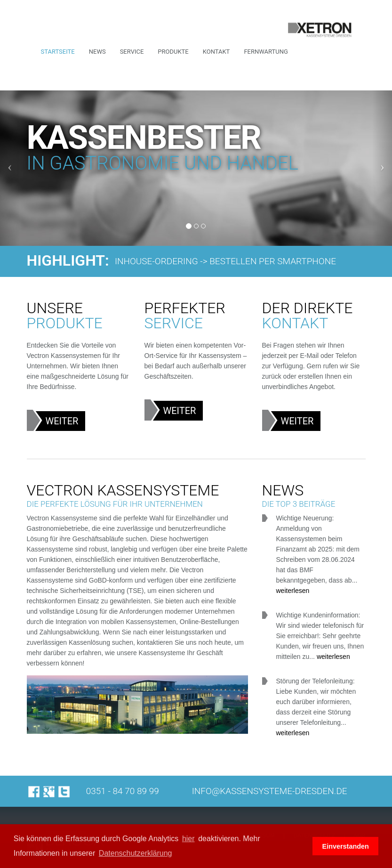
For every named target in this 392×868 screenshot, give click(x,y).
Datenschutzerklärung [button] (136, 853)
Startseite (58, 52)
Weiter (62, 421)
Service (132, 52)
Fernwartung (266, 52)
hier (188, 839)
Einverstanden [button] (346, 846)
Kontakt (216, 52)
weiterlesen (293, 591)
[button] (303, 846)
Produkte (173, 52)
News (97, 52)
